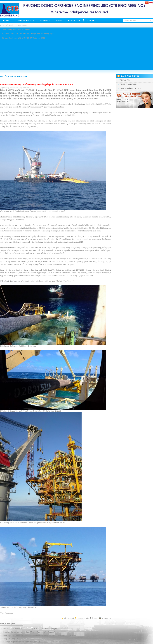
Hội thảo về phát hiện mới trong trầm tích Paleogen (25, 642)
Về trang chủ (68, 618)
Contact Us (74, 21)
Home (6, 21)
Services (45, 21)
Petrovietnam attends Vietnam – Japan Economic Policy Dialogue (31, 629)
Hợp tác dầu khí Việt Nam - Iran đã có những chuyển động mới (29, 632)
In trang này (105, 618)
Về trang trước (82, 618)
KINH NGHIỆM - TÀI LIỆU (130, 89)
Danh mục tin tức (130, 76)
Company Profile (25, 21)
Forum (90, 21)
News (59, 21)
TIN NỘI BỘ (125, 80)
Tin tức (4, 77)
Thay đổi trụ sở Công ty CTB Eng (14, 25)
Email (94, 618)
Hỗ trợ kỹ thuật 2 (123, 102)
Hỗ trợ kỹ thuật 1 (123, 99)
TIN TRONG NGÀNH (18, 77)
